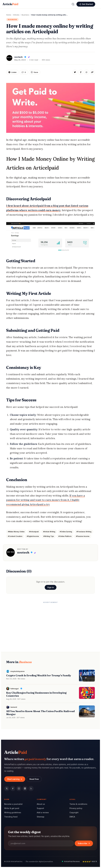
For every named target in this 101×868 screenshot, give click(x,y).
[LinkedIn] (25, 789)
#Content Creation (15, 536)
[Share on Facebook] (81, 72)
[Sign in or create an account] (86, 4)
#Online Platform (65, 536)
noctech (23, 552)
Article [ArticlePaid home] (10, 4)
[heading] (50, 339)
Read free (34, 779)
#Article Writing (49, 532)
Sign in (51, 587)
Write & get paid (12, 808)
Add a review (43, 812)
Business (12, 20)
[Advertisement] (50, 623)
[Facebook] (13, 789)
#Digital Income (33, 536)
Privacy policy (76, 808)
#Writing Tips (49, 536)
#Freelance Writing (84, 532)
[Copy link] (92, 72)
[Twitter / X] (7, 789)
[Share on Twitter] (75, 72)
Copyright (74, 812)
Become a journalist (13, 804)
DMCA (72, 817)
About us (41, 804)
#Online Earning (66, 532)
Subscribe (84, 843)
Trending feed (11, 817)
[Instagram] (19, 789)
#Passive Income (83, 536)
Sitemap (41, 817)
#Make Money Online (16, 532)
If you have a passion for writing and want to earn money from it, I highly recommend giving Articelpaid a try (46, 500)
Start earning (15, 779)
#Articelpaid (34, 532)
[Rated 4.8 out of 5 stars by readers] (90, 861)
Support (40, 808)
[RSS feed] (31, 789)
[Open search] (73, 4)
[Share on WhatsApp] (86, 72)
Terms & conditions (78, 804)
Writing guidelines (13, 812)
